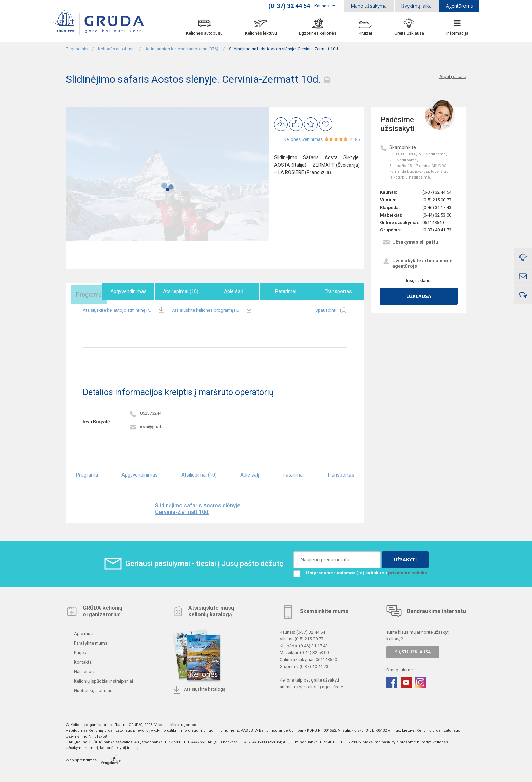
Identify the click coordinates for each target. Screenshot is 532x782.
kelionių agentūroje (324, 685)
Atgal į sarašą (453, 77)
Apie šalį (240, 291)
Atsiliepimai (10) (190, 291)
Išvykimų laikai (417, 6)
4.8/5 (355, 139)
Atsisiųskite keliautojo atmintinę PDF (124, 309)
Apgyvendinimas (140, 291)
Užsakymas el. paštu (410, 243)
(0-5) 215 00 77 (437, 200)
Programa (90, 291)
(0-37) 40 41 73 (437, 230)
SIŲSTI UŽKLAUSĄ (413, 650)
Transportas (340, 291)
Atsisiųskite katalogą (199, 689)
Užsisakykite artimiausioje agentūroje (417, 263)
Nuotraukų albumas (93, 689)
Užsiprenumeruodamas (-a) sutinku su (361, 572)
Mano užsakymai (369, 6)
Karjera (80, 651)
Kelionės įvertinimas (303, 139)
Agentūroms (459, 6)
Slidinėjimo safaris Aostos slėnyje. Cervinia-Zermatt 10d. (198, 507)
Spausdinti (331, 309)
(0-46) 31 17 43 (437, 208)
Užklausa (419, 296)
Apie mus (83, 632)
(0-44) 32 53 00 (437, 215)
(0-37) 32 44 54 (437, 192)
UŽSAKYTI (405, 558)
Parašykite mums (90, 642)
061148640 (433, 222)
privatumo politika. (408, 571)
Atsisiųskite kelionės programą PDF (213, 309)
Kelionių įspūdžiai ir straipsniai (103, 680)
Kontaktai (83, 661)
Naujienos (83, 670)
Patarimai (290, 291)
